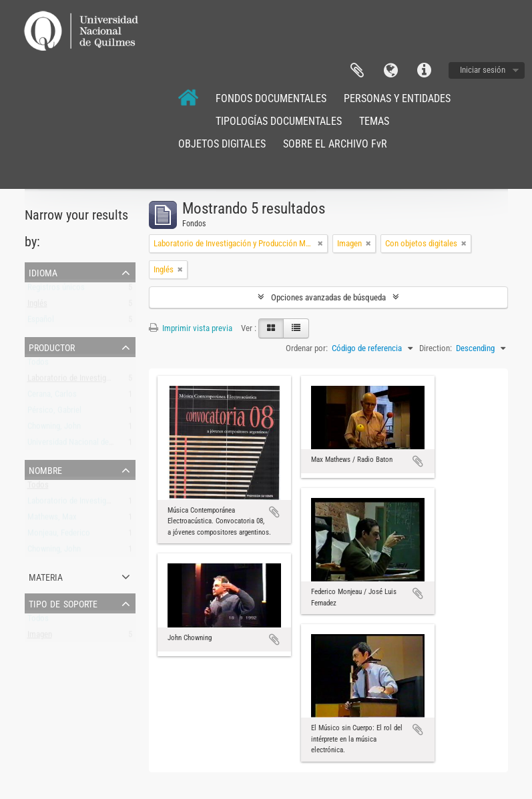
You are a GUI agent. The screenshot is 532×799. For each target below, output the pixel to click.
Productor (52, 346)
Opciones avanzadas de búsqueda (328, 297)
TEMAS (374, 121)
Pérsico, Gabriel (54, 413)
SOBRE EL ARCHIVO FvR (335, 144)
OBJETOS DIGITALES (222, 144)
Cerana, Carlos (52, 397)
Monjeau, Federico (59, 536)
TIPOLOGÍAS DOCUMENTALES (279, 121)
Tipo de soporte (63, 603)
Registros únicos (56, 290)
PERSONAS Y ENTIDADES (397, 98)
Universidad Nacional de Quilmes (83, 445)
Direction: (436, 348)
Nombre (45, 469)
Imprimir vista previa (191, 328)
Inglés (37, 306)
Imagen (40, 637)
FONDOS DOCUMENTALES (271, 98)
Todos (38, 365)
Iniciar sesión (483, 70)
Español (41, 322)
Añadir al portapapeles (274, 512)
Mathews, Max (52, 520)
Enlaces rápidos (424, 71)
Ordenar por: (307, 348)
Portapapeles (357, 71)
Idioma (390, 71)
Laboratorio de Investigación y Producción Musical (113, 381)
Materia (46, 576)
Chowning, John (54, 429)
